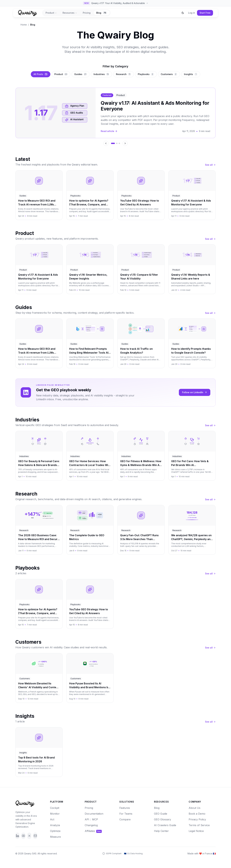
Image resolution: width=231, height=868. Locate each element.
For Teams (126, 814)
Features (125, 808)
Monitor (55, 814)
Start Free (205, 13)
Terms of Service (199, 825)
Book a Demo (197, 814)
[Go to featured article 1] (113, 143)
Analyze (55, 825)
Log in (192, 13)
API (87, 819)
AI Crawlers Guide (165, 825)
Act (52, 819)
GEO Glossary (163, 819)
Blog (102, 13)
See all (210, 165)
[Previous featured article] (106, 143)
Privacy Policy (197, 819)
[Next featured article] (125, 143)
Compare (125, 819)
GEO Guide (161, 814)
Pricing (87, 13)
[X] (29, 836)
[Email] (35, 836)
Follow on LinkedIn (195, 392)
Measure (55, 837)
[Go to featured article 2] (117, 143)
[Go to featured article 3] (119, 143)
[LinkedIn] (17, 836)
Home (24, 25)
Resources (70, 13)
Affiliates (93, 831)
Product (51, 13)
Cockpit (55, 808)
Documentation (94, 814)
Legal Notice (196, 831)
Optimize (55, 831)
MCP (95, 819)
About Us (195, 808)
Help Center (161, 831)
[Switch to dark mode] (183, 13)
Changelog (91, 825)
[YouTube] (23, 836)
